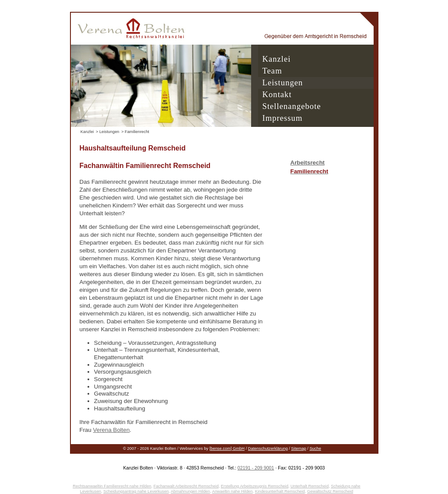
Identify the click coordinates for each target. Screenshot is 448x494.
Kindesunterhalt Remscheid (280, 491)
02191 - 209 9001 (256, 468)
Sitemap (298, 448)
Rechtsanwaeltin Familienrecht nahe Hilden (112, 486)
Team (272, 71)
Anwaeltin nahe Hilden (233, 491)
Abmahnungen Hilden (190, 491)
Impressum (283, 118)
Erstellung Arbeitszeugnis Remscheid (255, 486)
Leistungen (283, 82)
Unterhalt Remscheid (310, 486)
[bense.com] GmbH (227, 448)
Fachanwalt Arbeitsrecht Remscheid (186, 486)
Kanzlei (277, 59)
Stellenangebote (292, 106)
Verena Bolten (112, 430)
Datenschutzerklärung (268, 448)
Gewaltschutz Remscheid (330, 491)
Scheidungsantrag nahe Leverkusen (136, 491)
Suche (315, 448)
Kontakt (277, 94)
